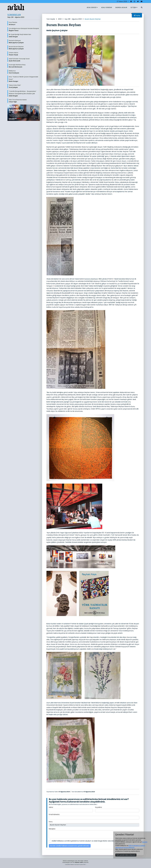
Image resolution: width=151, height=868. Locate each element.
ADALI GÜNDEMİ (107, 7)
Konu (51, 822)
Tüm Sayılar (51, 19)
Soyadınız (99, 807)
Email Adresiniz (54, 814)
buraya (145, 842)
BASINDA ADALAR (121, 7)
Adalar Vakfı (79, 862)
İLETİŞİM (134, 7)
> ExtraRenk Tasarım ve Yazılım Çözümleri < (75, 864)
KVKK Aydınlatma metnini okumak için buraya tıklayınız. (130, 847)
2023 (60, 19)
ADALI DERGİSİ (92, 7)
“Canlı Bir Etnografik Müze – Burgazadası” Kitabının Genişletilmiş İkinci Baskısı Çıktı (24, 94)
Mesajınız (52, 829)
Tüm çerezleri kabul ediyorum (126, 855)
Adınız (51, 807)
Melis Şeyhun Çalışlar (57, 30)
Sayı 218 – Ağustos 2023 (73, 19)
